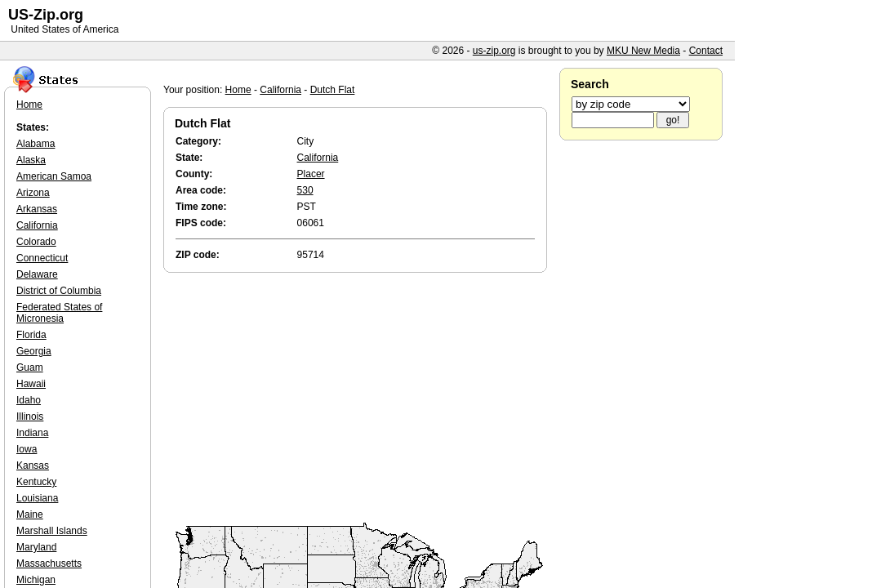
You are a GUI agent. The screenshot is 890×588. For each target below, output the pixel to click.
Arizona (33, 193)
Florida (31, 335)
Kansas (33, 465)
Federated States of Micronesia (59, 313)
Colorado (36, 242)
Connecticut (42, 258)
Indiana (32, 433)
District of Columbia (59, 291)
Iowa (27, 449)
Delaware (37, 274)
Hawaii (31, 384)
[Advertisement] (359, 399)
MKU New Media (643, 51)
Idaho (29, 400)
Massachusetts (49, 563)
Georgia (34, 351)
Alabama (36, 144)
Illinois (30, 416)
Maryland (36, 547)
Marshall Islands (52, 531)
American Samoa (54, 176)
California (280, 90)
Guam (30, 367)
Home (238, 90)
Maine (30, 514)
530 (305, 190)
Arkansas (37, 209)
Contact (706, 51)
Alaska (31, 160)
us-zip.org (494, 51)
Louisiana (37, 498)
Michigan (36, 580)
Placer (311, 174)
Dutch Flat (333, 90)
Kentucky (36, 482)
